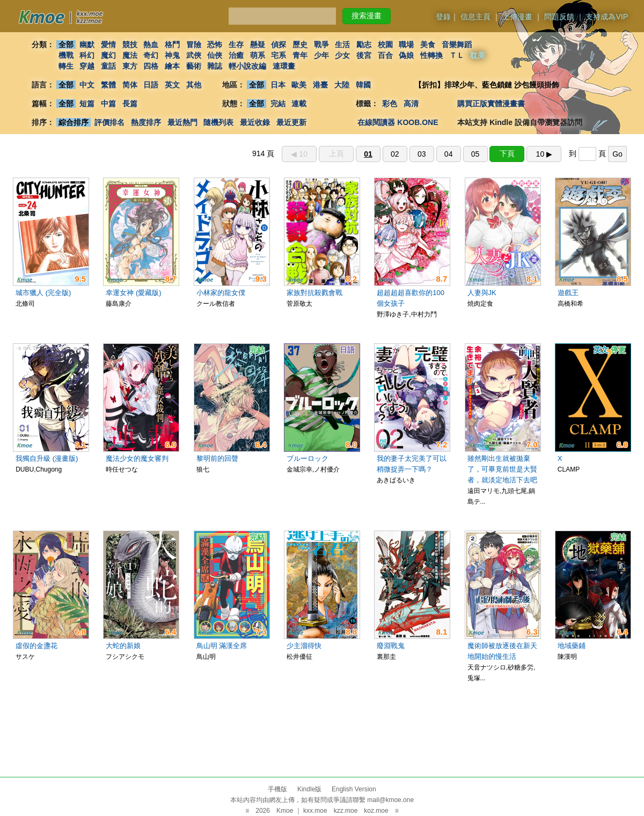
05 (475, 154)
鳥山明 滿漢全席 (222, 646)
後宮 (364, 55)
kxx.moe (315, 811)
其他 (194, 85)
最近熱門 (182, 122)
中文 (87, 85)
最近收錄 (255, 122)
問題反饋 (559, 17)
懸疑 (258, 45)
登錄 (443, 17)
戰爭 (321, 45)
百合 (385, 55)
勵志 (364, 45)
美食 (428, 45)
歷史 (300, 45)
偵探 (279, 45)
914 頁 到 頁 (440, 153)
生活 (343, 45)
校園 (385, 45)
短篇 (87, 104)
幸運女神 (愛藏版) (133, 293)
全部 (66, 45)
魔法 (130, 55)
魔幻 (108, 55)
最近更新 (291, 122)
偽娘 (407, 55)
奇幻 (151, 55)
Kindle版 (309, 789)
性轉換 (431, 55)
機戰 (66, 55)
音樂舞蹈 (457, 45)
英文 (172, 85)
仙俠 (215, 55)
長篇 (130, 104)
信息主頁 (475, 17)
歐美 (299, 85)
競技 (130, 45)
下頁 (507, 153)
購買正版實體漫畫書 (491, 104)
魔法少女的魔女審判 (137, 458)
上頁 (336, 153)
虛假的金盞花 (36, 646)
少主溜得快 (304, 646)
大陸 (342, 85)
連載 (299, 104)
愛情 (108, 45)
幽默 (87, 45)
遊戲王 (568, 293)
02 (395, 154)
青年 (300, 55)
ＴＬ (457, 55)
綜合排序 (74, 122)
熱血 (151, 45)
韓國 (363, 85)
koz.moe (376, 811)
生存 (236, 45)
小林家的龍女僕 (221, 293)
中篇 (108, 104)
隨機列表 (218, 122)
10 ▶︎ (544, 154)
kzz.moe (346, 811)
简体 (130, 85)
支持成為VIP (607, 17)
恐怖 (215, 45)
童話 (108, 66)
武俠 (194, 55)
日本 (278, 85)
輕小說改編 (247, 66)
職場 (407, 45)
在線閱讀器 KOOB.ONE (398, 122)
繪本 (172, 66)
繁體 (108, 85)
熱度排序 (146, 122)
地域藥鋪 (572, 646)
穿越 (87, 66)
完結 (278, 104)
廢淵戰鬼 (391, 646)
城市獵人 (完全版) (43, 293)
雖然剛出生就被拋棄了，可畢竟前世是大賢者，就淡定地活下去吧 (502, 469)
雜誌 (215, 66)
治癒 (236, 55)
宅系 (279, 55)
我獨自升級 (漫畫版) (47, 458)
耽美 (478, 55)
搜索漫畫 (367, 16)
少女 (343, 55)
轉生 (66, 66)
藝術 (194, 66)
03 (422, 154)
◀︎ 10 (299, 154)
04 (449, 154)
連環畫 (284, 66)
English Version (354, 789)
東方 (130, 66)
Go (617, 154)
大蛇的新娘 (123, 646)
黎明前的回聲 (217, 458)
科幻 (87, 55)
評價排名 (109, 122)
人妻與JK (482, 293)
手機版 (277, 789)
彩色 (390, 104)
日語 (151, 85)
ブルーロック (308, 458)
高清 (411, 104)
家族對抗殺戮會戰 (314, 293)
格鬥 (172, 45)
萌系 (258, 55)
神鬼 (172, 55)
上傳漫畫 (517, 17)
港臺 (320, 85)
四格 (151, 66)
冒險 (194, 45)
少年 (321, 55)
